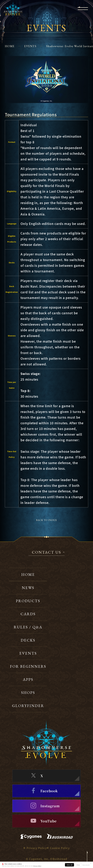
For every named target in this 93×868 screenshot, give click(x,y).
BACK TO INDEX (46, 520)
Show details (86, 865)
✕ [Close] (91, 863)
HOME (10, 46)
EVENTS (30, 46)
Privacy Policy (37, 866)
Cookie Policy (60, 848)
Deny (78, 865)
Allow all (69, 865)
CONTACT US (46, 552)
